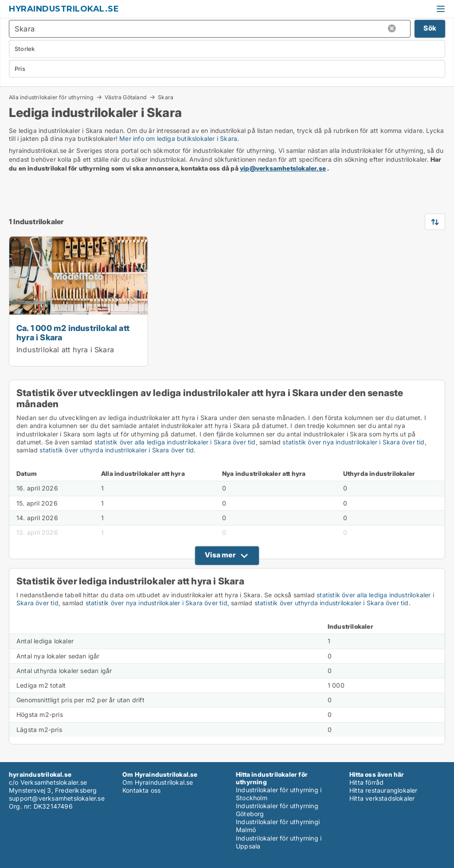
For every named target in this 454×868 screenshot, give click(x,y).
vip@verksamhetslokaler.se (283, 168)
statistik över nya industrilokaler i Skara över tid (353, 442)
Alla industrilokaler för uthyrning (51, 97)
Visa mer (220, 555)
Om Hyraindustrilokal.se (158, 782)
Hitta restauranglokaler (384, 790)
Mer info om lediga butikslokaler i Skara (178, 138)
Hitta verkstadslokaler (382, 798)
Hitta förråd (366, 782)
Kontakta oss (141, 790)
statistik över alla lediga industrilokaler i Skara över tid (175, 442)
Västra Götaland (126, 97)
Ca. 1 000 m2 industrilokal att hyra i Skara (73, 333)
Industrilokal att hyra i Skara (65, 350)
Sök (430, 28)
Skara (166, 97)
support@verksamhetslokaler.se (57, 798)
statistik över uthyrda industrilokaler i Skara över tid (117, 450)
